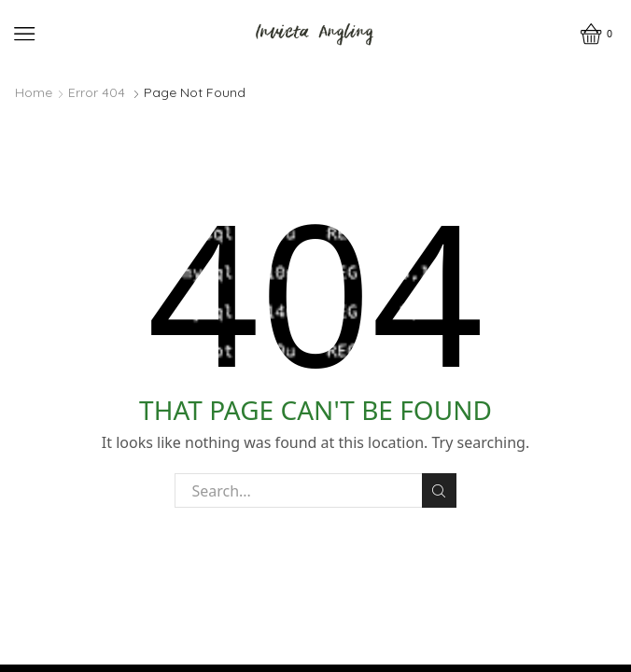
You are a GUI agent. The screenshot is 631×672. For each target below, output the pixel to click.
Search (439, 491)
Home (34, 92)
